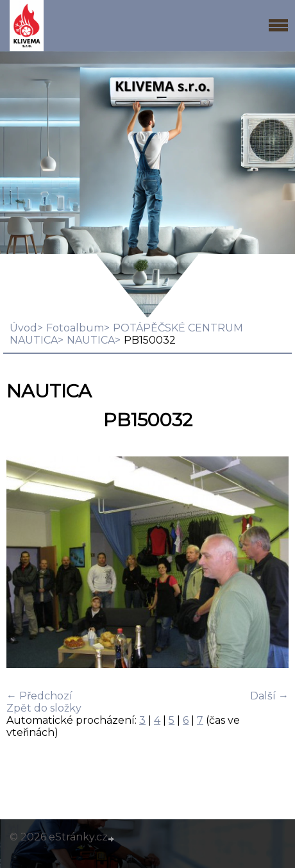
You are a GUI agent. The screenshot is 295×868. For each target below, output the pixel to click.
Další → (269, 696)
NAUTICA (91, 340)
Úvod (23, 328)
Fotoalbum (75, 328)
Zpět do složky (44, 708)
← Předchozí (39, 696)
